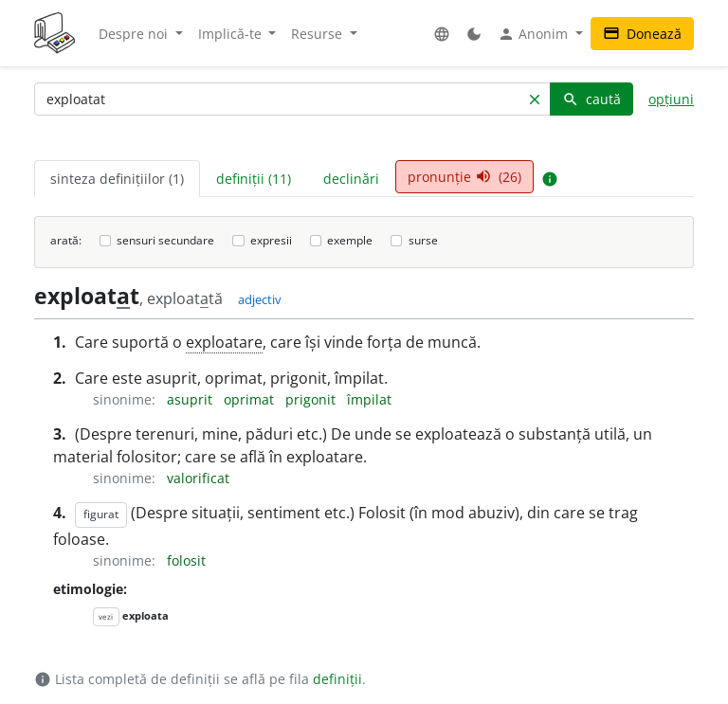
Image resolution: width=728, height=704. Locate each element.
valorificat (198, 478)
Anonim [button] (535, 34)
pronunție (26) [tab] (464, 177)
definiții (337, 679)
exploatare (224, 342)
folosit (186, 560)
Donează (642, 34)
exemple (350, 240)
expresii (271, 240)
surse (423, 240)
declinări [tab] (351, 179)
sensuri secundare (165, 240)
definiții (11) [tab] (254, 179)
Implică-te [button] (232, 34)
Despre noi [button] (135, 34)
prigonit (312, 399)
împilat (369, 399)
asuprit (191, 399)
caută (591, 99)
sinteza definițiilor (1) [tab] (117, 179)
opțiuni (671, 99)
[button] (442, 34)
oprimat (251, 399)
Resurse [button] (318, 34)
